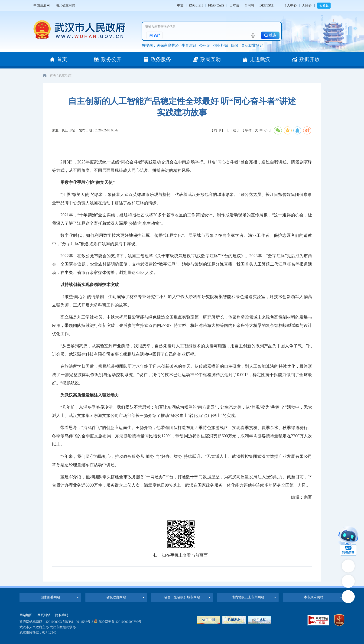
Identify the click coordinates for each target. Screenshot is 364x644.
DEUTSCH (267, 5)
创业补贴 (221, 45)
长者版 (324, 5)
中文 (180, 5)
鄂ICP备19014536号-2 (78, 622)
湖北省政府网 (65, 5)
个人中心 (290, 5)
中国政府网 (42, 5)
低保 (234, 45)
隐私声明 (62, 615)
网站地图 (26, 615)
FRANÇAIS (216, 5)
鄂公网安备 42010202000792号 (118, 622)
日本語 (234, 5)
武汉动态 (65, 76)
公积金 (205, 45)
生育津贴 (189, 45)
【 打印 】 (217, 130)
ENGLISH (196, 5)
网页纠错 (44, 615)
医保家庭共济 (168, 45)
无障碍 (307, 5)
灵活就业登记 (252, 45)
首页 (53, 76)
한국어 (249, 5)
